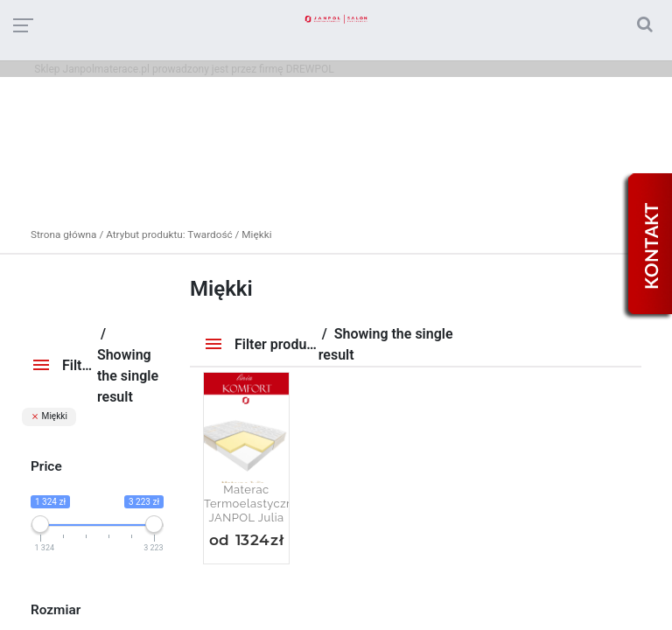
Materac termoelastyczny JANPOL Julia (246, 504)
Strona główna (63, 234)
